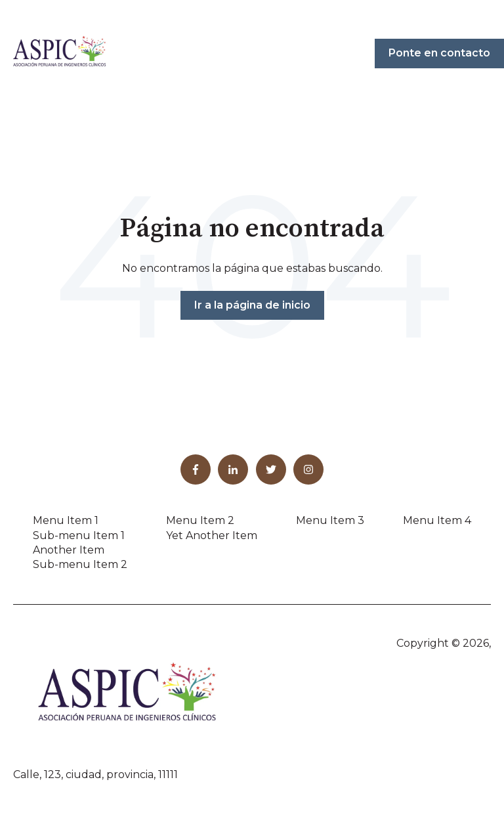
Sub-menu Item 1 (79, 535)
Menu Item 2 (200, 520)
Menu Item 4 (437, 520)
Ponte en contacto (439, 53)
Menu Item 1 (66, 520)
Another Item (69, 550)
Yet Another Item (212, 535)
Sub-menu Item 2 (80, 564)
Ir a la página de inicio (252, 305)
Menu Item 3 (330, 520)
